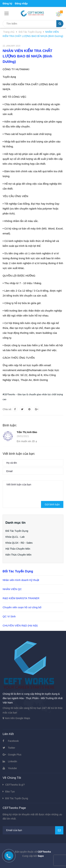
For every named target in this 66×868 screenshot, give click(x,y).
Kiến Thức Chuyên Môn (18, 555)
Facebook (13, 741)
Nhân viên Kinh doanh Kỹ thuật (21, 580)
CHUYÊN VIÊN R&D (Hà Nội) (20, 625)
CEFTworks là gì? (15, 785)
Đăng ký (7, 4)
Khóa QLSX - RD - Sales (19, 543)
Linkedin (12, 761)
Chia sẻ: (7, 409)
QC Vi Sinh (9, 616)
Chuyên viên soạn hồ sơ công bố (22, 607)
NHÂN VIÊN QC (12, 589)
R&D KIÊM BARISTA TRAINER (21, 598)
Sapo (41, 856)
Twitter (12, 748)
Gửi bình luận (52, 504)
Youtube (12, 768)
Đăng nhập (21, 4)
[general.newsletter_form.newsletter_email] (33, 830)
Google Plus (15, 755)
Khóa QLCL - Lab (15, 537)
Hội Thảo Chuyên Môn (18, 549)
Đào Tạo (10, 792)
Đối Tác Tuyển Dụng (17, 531)
